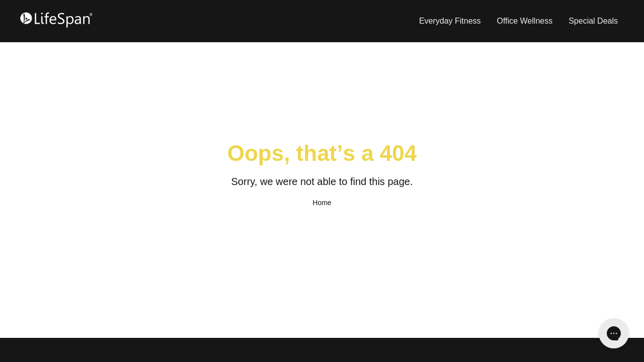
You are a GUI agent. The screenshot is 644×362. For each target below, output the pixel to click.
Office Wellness (525, 21)
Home (322, 203)
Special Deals (593, 21)
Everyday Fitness (450, 21)
